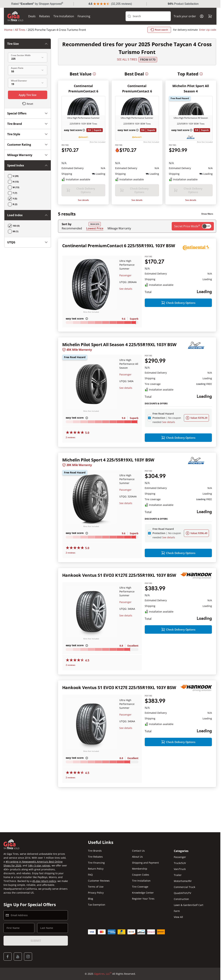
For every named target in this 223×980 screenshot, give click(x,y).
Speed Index (28, 165)
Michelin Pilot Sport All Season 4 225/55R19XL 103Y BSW (119, 345)
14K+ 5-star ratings (39, 865)
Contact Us (138, 851)
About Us (137, 857)
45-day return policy (44, 881)
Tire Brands (95, 851)
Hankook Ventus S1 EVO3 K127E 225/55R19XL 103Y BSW (119, 575)
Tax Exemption (97, 905)
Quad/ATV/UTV (182, 893)
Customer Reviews (99, 881)
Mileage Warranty (119, 228)
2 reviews (71, 438)
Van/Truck (180, 869)
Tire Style (28, 134)
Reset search (159, 30)
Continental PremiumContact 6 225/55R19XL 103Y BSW (119, 246)
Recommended (72, 228)
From (148, 60)
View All (178, 917)
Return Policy (96, 869)
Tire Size (28, 44)
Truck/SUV (180, 863)
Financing (84, 16)
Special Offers (28, 113)
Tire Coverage (140, 887)
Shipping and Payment (145, 863)
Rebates (45, 16)
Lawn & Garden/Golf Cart (189, 905)
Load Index (28, 215)
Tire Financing (96, 863)
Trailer (178, 875)
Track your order (184, 16)
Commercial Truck (184, 887)
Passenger (125, 275)
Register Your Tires (143, 899)
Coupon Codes (141, 875)
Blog (91, 899)
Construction (181, 899)
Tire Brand (28, 124)
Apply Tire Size (28, 95)
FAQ (90, 875)
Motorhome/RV (183, 881)
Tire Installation (64, 16)
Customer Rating (28, 145)
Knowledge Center (143, 893)
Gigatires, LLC (103, 974)
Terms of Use (96, 887)
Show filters (207, 214)
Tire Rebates (95, 857)
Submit (36, 941)
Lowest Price (95, 228)
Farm (177, 911)
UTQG (28, 242)
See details (83, 200)
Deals (32, 16)
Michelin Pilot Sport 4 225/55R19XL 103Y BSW (108, 460)
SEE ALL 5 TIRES (127, 60)
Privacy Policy (96, 893)
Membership (140, 869)
